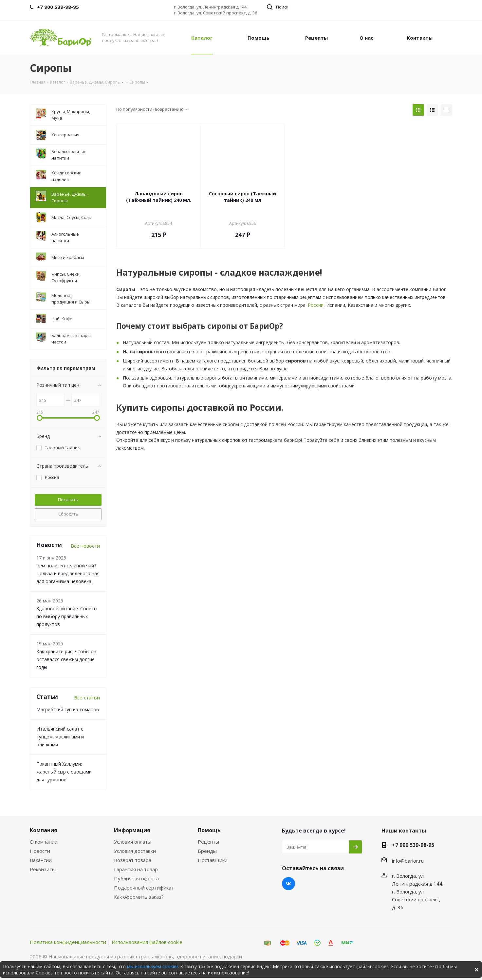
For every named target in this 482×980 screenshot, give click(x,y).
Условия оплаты (133, 842)
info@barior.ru (408, 861)
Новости (40, 851)
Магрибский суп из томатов (68, 709)
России (316, 305)
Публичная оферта (136, 878)
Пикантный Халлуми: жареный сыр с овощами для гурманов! (64, 772)
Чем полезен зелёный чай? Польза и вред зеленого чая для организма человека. (68, 573)
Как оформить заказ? (139, 897)
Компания (44, 830)
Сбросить (68, 514)
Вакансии (41, 860)
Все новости (85, 546)
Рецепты (208, 842)
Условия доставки (135, 851)
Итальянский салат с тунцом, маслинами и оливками (60, 737)
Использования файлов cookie (147, 942)
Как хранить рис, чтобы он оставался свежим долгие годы (66, 659)
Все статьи (87, 697)
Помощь (209, 830)
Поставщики (213, 860)
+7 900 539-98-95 (413, 845)
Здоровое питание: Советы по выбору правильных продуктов (67, 616)
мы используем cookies (153, 966)
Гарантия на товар (136, 869)
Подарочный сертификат (144, 888)
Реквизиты (43, 869)
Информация (132, 830)
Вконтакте (288, 884)
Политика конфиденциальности (68, 942)
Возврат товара (133, 860)
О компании (44, 842)
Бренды (207, 851)
